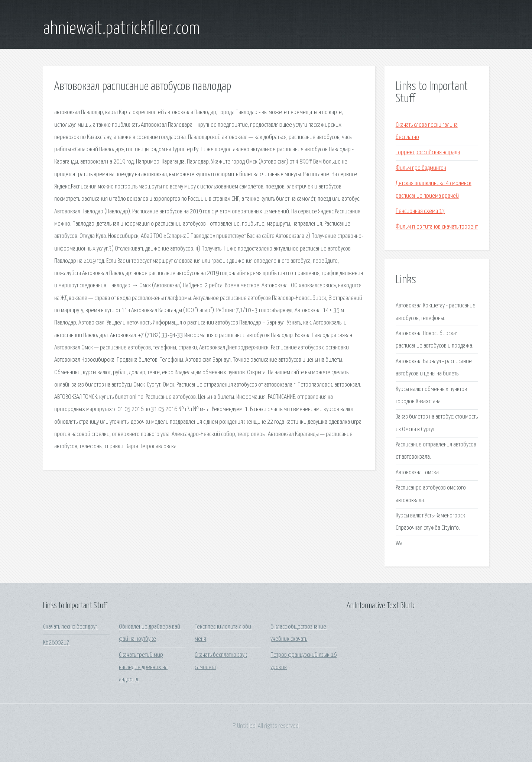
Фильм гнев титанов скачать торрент (437, 227)
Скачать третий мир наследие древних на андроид (143, 668)
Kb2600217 (56, 643)
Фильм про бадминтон (421, 168)
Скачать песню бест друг (70, 627)
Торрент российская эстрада (428, 153)
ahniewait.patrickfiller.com (121, 29)
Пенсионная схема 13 (420, 211)
